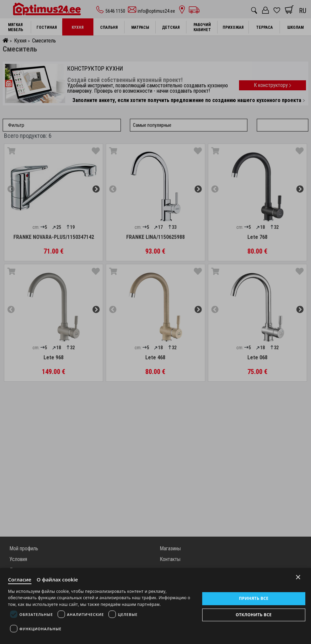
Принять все (254, 598)
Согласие (20, 579)
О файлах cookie (57, 579)
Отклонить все (254, 615)
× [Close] (298, 577)
